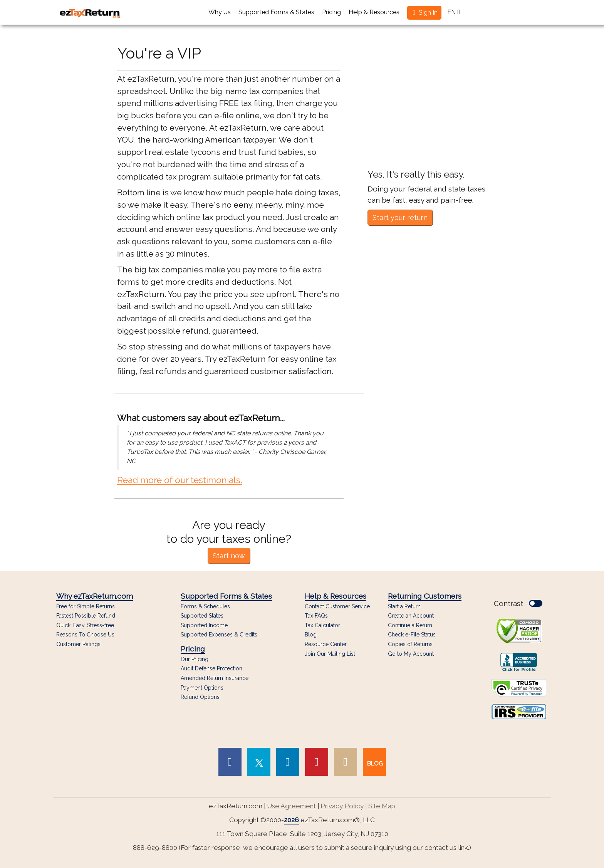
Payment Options (202, 688)
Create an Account (411, 616)
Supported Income (204, 625)
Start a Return (404, 606)
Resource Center (326, 644)
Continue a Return (410, 625)
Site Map (382, 806)
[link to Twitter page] (259, 762)
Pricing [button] (331, 12)
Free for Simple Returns (86, 607)
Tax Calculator (322, 625)
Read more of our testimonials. (180, 480)
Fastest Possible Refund (86, 616)
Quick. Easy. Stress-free (85, 625)
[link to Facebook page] (230, 762)
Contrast (518, 603)
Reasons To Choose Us (85, 635)
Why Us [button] (220, 12)
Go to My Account (411, 654)
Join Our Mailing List (330, 654)
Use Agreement (291, 806)
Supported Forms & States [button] (276, 12)
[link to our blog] (374, 762)
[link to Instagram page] (346, 762)
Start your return (400, 217)
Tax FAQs (316, 616)
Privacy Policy (342, 806)
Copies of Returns (410, 644)
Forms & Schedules (205, 607)
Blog (311, 635)
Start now (229, 556)
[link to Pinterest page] (317, 762)
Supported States (202, 616)
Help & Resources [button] (374, 12)
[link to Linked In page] (288, 762)
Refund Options (200, 697)
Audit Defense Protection (211, 669)
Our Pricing (195, 659)
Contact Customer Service (337, 607)
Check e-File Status (412, 635)
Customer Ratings (78, 644)
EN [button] (454, 12)
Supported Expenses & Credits (219, 635)
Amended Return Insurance (215, 678)
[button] (424, 13)
